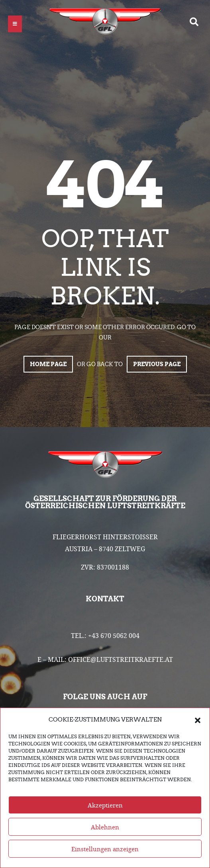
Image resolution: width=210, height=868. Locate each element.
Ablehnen (105, 827)
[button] (198, 720)
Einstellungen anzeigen (105, 849)
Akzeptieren (105, 805)
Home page (48, 364)
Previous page (157, 364)
